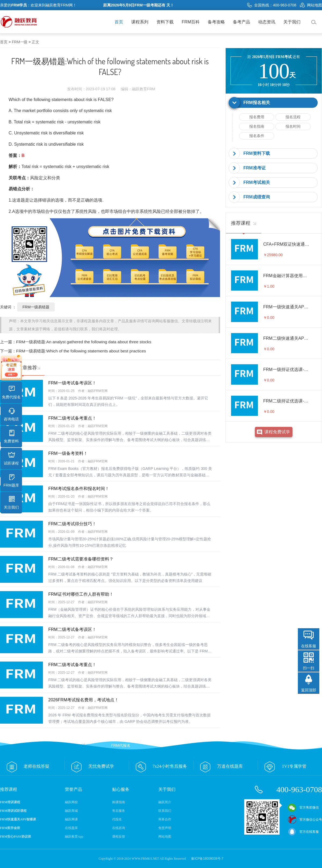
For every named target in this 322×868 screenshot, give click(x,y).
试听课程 (11, 459)
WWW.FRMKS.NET (145, 859)
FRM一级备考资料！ (68, 453)
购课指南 (119, 802)
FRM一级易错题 (36, 307)
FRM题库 (11, 481)
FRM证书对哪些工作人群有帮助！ (81, 594)
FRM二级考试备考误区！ (72, 629)
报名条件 (257, 136)
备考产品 (241, 22)
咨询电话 (11, 415)
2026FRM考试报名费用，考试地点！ (83, 700)
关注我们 (11, 503)
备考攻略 (216, 22)
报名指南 (257, 126)
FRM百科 (191, 22)
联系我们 (165, 811)
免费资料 (11, 437)
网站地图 (311, 5)
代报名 (117, 819)
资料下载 (165, 22)
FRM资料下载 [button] (257, 153)
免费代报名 (11, 392)
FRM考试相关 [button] (257, 182)
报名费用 (257, 117)
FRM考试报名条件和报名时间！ (79, 489)
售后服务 (119, 811)
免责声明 (165, 828)
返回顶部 (309, 690)
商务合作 (165, 819)
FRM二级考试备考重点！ (72, 418)
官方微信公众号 (305, 820)
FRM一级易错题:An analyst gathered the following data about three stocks (84, 342)
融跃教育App (74, 837)
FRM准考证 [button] (255, 168)
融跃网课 (71, 819)
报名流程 (293, 117)
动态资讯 (267, 22)
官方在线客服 (303, 832)
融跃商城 (71, 811)
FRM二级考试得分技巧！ (72, 524)
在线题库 (71, 828)
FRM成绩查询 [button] (257, 197)
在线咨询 (119, 828)
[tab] (274, 103)
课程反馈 (119, 837)
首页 (119, 22)
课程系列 (140, 22)
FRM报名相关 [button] (257, 103)
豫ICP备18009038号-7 (207, 859)
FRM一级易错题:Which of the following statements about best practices (81, 351)
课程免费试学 (277, 432)
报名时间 (293, 126)
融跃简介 (165, 802)
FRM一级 (20, 42)
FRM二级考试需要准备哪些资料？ (81, 559)
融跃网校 (71, 802)
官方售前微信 (303, 808)
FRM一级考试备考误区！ (72, 383)
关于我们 (292, 22)
